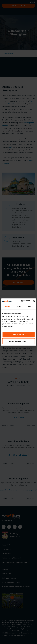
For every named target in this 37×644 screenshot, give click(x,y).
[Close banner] (34, 301)
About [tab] (30, 307)
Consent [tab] (7, 307)
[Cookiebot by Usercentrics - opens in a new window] (22, 301)
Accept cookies (18, 335)
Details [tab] (19, 307)
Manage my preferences (19, 341)
